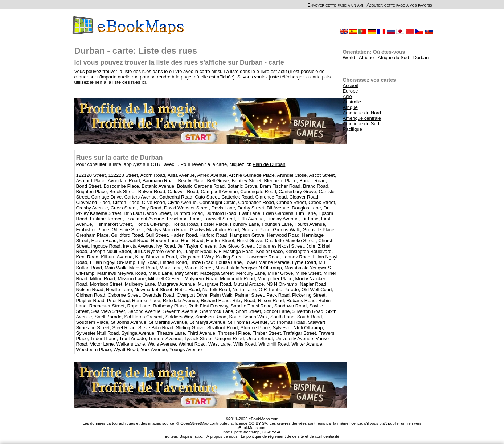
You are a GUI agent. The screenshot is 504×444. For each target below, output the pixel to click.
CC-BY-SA (271, 432)
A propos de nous (222, 436)
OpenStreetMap (246, 432)
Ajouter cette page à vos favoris (399, 5)
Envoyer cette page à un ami (335, 5)
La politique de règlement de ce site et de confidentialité (290, 436)
